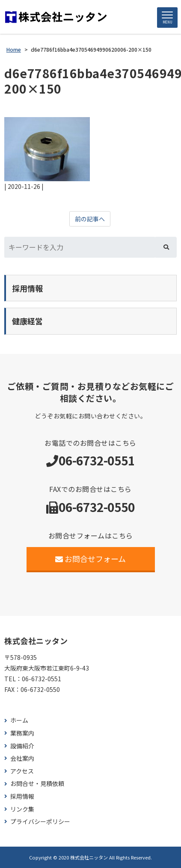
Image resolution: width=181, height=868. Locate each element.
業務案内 (22, 733)
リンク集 (22, 809)
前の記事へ (90, 219)
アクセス (22, 771)
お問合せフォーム (90, 559)
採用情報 (22, 796)
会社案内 (22, 758)
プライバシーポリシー (40, 822)
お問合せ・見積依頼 (37, 784)
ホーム (19, 720)
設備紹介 (22, 746)
